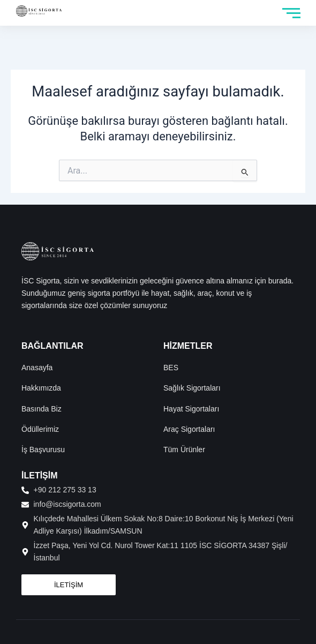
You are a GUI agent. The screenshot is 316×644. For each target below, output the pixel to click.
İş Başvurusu (43, 450)
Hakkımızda (41, 388)
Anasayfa (37, 368)
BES (171, 368)
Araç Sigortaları (189, 429)
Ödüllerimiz (40, 429)
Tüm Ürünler (184, 450)
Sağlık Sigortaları (192, 388)
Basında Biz (42, 409)
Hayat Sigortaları (191, 409)
